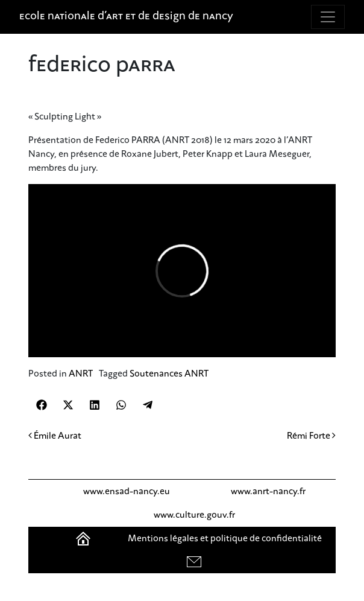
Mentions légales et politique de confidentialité (225, 538)
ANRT (81, 374)
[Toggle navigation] (328, 17)
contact (196, 561)
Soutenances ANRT (169, 374)
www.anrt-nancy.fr (268, 491)
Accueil (84, 538)
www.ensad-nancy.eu (127, 491)
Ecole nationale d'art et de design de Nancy (126, 17)
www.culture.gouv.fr (194, 515)
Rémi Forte (311, 436)
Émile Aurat (55, 436)
